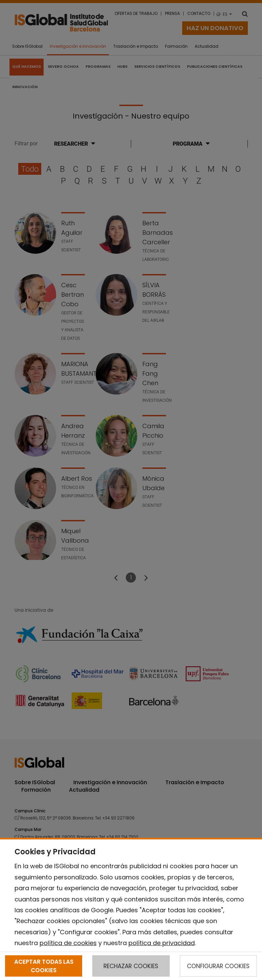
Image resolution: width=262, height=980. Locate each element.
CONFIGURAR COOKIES (218, 966)
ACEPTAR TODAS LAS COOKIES (44, 966)
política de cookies (68, 943)
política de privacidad (162, 943)
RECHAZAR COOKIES (131, 966)
